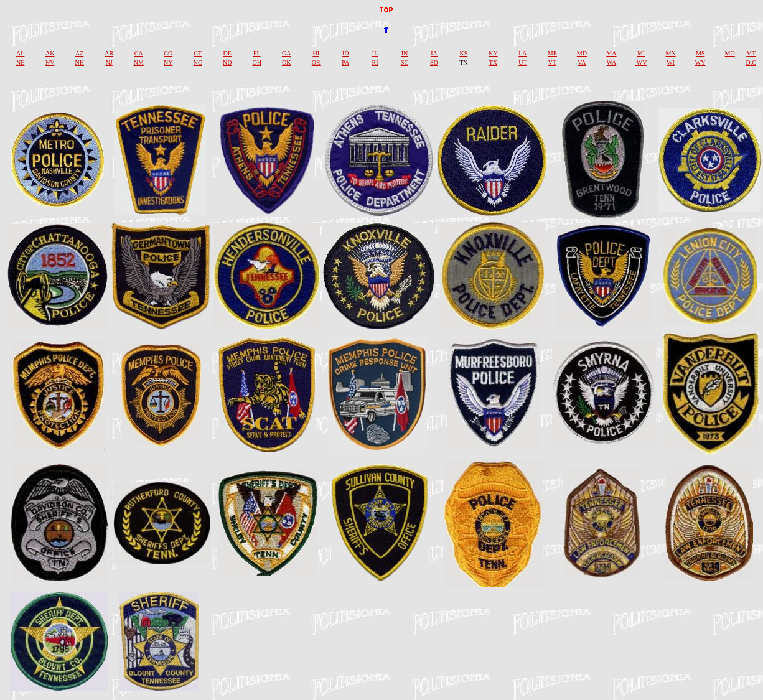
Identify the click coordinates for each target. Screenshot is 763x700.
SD (434, 63)
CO (168, 53)
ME (552, 53)
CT (198, 53)
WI (671, 63)
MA (611, 53)
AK (50, 53)
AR (109, 53)
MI (641, 53)
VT (552, 63)
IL (375, 53)
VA (582, 63)
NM (139, 63)
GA (286, 53)
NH (79, 63)
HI (316, 53)
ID (346, 53)
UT (522, 63)
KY (493, 53)
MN (671, 53)
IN (405, 53)
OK (286, 63)
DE (227, 53)
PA (345, 63)
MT (751, 53)
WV (641, 63)
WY (700, 63)
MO (730, 53)
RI (375, 63)
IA (434, 53)
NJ (109, 63)
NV (50, 63)
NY (168, 63)
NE (20, 63)
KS (464, 53)
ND (227, 63)
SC (405, 63)
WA (612, 63)
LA (522, 53)
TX (493, 63)
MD (582, 53)
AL (20, 53)
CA (139, 53)
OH (256, 63)
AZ (79, 53)
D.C (751, 63)
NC (198, 63)
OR (316, 63)
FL (257, 53)
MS (700, 53)
